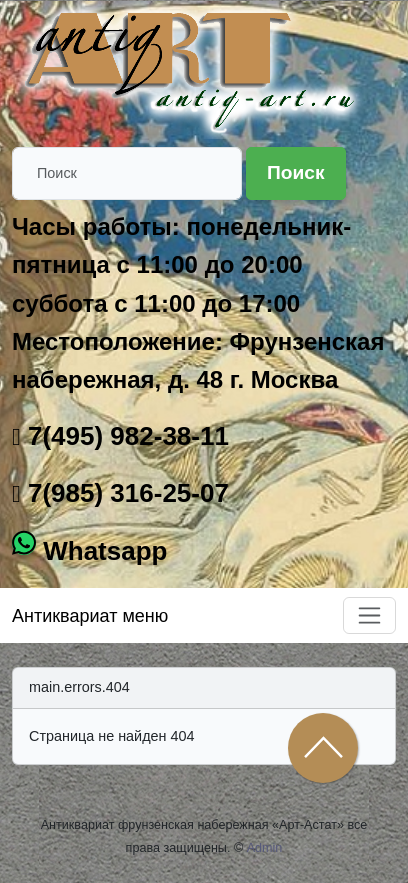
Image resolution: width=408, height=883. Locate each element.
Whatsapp (101, 551)
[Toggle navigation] (369, 615)
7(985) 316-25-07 (125, 493)
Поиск (296, 172)
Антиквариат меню (90, 616)
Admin (265, 848)
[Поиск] (127, 173)
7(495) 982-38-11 (125, 436)
